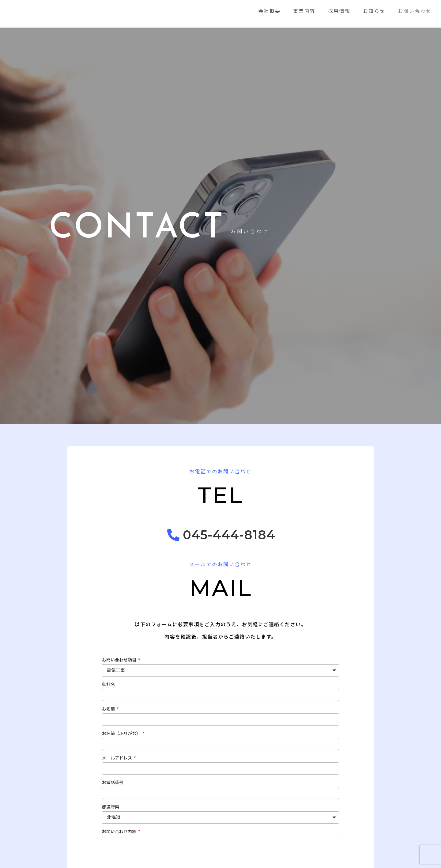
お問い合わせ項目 (120, 661)
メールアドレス (117, 759)
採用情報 (339, 11)
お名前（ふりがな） (122, 735)
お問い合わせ (415, 11)
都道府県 (111, 808)
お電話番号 (113, 784)
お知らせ (374, 11)
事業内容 (304, 11)
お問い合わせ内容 (120, 833)
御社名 (108, 686)
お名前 (109, 710)
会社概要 (269, 11)
